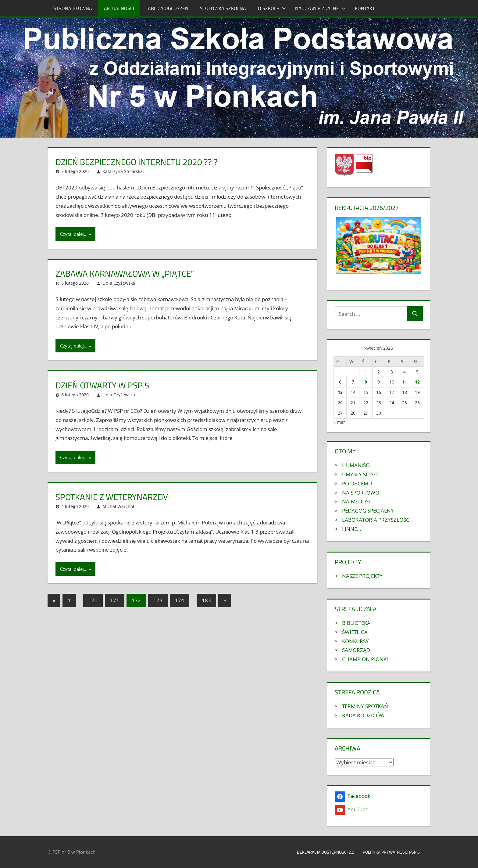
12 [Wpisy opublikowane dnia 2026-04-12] (417, 382)
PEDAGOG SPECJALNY (368, 511)
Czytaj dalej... (74, 234)
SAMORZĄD (356, 650)
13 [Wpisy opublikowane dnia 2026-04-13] (340, 392)
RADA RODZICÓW (363, 715)
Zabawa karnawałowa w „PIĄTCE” (125, 274)
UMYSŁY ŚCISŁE (360, 474)
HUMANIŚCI (356, 465)
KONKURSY (355, 641)
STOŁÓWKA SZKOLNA (223, 8)
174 (180, 600)
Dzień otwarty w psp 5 (102, 385)
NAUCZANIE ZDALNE (320, 8)
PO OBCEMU (357, 483)
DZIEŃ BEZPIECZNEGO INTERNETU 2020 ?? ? (137, 162)
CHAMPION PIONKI (365, 659)
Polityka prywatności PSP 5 (394, 852)
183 (206, 600)
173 (158, 600)
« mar (339, 422)
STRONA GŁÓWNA (73, 8)
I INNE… (351, 529)
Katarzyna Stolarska (123, 171)
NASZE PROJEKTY (362, 576)
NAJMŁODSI (356, 501)
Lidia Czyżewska (119, 283)
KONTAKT (365, 8)
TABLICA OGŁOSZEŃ (167, 8)
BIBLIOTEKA (356, 623)
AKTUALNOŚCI (119, 8)
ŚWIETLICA (355, 632)
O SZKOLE (272, 8)
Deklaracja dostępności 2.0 (326, 852)
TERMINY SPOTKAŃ (365, 706)
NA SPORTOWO (361, 493)
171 (115, 600)
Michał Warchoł (118, 506)
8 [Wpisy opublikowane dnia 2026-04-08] (366, 382)
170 (93, 600)
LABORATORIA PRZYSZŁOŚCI (376, 520)
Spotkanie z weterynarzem (112, 497)
